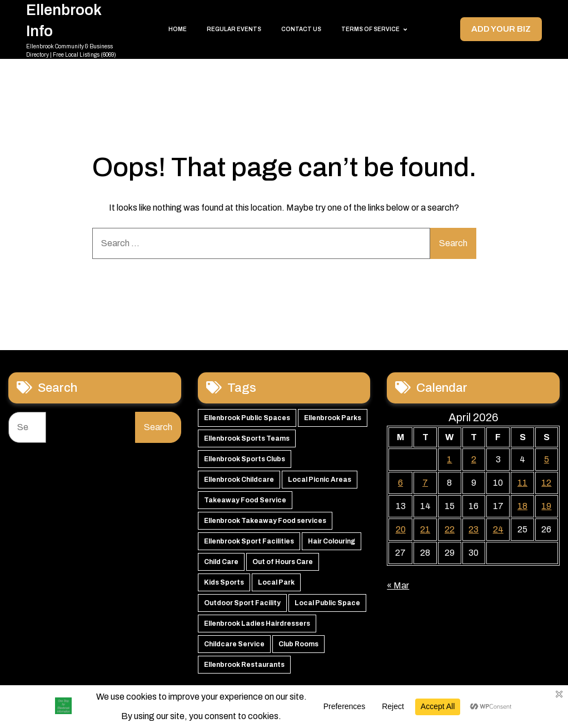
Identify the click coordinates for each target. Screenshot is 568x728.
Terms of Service (370, 18)
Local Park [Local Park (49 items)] (276, 560)
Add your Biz (500, 18)
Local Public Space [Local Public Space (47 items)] (327, 580)
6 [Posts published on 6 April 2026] (400, 460)
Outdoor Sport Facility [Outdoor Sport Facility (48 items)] (242, 580)
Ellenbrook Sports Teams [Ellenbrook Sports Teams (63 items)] (247, 416)
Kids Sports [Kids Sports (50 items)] (224, 560)
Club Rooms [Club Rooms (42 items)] (298, 621)
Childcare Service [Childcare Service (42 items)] (234, 621)
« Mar (398, 563)
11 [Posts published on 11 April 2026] (522, 460)
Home (178, 18)
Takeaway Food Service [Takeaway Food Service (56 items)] (245, 477)
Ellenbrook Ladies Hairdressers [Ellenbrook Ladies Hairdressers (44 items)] (257, 601)
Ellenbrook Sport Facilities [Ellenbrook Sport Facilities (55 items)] (249, 518)
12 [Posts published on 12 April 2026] (546, 460)
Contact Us (301, 18)
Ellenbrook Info (70, 9)
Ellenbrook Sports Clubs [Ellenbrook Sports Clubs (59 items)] (245, 436)
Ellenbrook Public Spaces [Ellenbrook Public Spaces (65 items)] (247, 395)
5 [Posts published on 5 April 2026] (547, 437)
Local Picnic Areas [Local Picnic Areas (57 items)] (320, 457)
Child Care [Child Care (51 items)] (221, 539)
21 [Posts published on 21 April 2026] (425, 507)
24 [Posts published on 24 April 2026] (498, 507)
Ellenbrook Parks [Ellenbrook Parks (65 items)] (333, 395)
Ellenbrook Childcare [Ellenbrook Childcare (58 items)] (239, 457)
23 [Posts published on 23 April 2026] (474, 507)
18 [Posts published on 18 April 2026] (522, 483)
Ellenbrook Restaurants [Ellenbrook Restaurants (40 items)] (244, 642)
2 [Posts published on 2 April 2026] (474, 437)
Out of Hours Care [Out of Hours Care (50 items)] (283, 539)
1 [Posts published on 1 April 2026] (449, 437)
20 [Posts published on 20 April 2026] (401, 507)
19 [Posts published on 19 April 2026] (546, 483)
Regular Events (234, 18)
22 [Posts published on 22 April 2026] (450, 507)
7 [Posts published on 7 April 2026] (425, 460)
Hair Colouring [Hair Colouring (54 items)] (332, 518)
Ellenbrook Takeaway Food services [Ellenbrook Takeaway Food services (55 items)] (265, 498)
